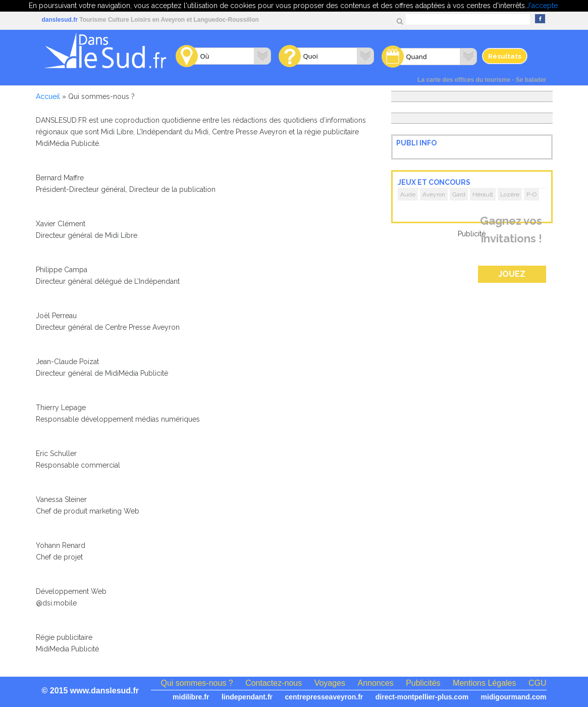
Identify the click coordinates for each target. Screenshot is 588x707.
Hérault (483, 194)
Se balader (531, 80)
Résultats (505, 56)
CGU (538, 683)
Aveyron (434, 194)
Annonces (376, 683)
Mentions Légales (484, 683)
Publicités (423, 683)
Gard (459, 194)
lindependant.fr (247, 697)
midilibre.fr (191, 697)
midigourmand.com (514, 697)
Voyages (330, 683)
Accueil (48, 96)
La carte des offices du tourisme (464, 80)
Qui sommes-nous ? (197, 683)
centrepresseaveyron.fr (324, 697)
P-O (531, 194)
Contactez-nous (274, 683)
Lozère (510, 194)
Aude (408, 194)
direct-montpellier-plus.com (422, 697)
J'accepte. (543, 6)
